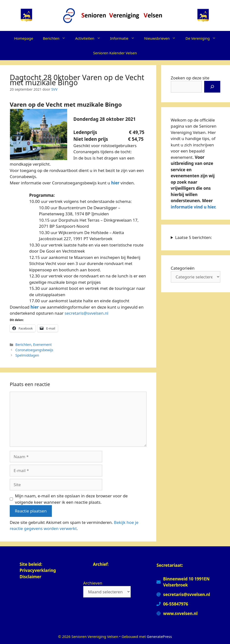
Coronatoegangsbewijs (34, 350)
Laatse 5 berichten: (194, 237)
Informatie (125, 38)
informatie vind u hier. (194, 207)
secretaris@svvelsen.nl (86, 313)
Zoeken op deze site (190, 78)
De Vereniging (203, 38)
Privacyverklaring (38, 570)
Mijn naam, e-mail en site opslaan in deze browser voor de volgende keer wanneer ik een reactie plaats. (71, 499)
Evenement (42, 345)
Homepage (24, 38)
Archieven (93, 583)
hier (115, 183)
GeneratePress (159, 636)
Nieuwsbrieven (163, 38)
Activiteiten (90, 38)
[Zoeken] (212, 87)
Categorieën (183, 268)
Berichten (57, 38)
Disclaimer (30, 577)
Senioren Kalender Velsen (115, 53)
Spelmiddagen (27, 355)
